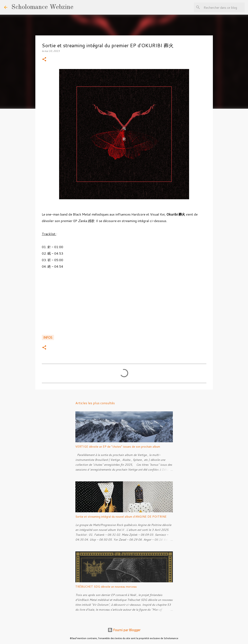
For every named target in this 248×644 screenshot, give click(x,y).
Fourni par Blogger (124, 630)
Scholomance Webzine (42, 7)
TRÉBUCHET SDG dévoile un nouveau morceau (106, 587)
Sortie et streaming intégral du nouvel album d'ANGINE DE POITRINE (121, 517)
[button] (44, 60)
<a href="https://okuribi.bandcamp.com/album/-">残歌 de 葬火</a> (124, 304)
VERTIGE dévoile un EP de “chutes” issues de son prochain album (118, 447)
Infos (48, 337)
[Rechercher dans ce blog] (223, 7)
